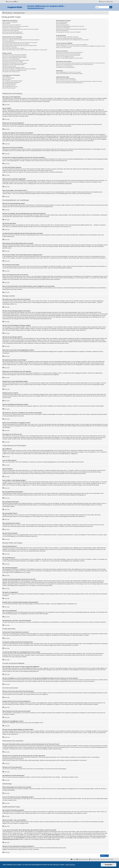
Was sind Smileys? (7, 79)
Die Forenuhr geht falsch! (8, 41)
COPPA (88, 135)
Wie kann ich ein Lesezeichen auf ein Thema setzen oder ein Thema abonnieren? (75, 64)
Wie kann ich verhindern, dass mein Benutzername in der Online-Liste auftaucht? (21, 40)
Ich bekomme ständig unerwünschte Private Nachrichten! (69, 38)
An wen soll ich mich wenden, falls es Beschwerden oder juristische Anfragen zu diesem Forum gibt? (79, 81)
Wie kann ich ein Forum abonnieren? (65, 66)
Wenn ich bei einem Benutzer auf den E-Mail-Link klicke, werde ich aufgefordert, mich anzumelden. (25, 50)
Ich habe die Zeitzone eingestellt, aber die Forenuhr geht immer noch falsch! (20, 43)
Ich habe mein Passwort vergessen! (11, 31)
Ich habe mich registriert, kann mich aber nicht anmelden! (15, 26)
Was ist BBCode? (7, 77)
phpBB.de (101, 246)
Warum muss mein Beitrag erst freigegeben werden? (14, 70)
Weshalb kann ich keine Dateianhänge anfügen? (13, 65)
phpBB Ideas (76, 822)
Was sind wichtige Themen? (9, 85)
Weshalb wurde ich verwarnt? (9, 66)
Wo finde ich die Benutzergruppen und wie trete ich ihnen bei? (70, 26)
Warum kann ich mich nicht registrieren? (12, 25)
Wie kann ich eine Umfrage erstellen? (11, 59)
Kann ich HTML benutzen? (9, 78)
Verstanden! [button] (109, 865)
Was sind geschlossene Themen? (10, 87)
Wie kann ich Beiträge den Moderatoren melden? (14, 67)
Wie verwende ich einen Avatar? (10, 47)
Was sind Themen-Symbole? (9, 88)
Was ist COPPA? (6, 23)
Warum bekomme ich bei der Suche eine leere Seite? (68, 55)
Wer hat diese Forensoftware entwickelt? (65, 78)
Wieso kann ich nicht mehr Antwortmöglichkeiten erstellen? (16, 60)
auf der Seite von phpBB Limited (47, 813)
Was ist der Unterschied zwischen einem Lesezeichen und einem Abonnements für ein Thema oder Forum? (81, 63)
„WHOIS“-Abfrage (12, 833)
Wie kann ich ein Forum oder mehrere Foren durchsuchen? (70, 52)
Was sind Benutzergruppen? (63, 25)
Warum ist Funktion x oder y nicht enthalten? (66, 80)
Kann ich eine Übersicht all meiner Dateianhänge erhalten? (69, 74)
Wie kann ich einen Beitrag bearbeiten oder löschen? (15, 56)
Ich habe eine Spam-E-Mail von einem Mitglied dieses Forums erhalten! (72, 40)
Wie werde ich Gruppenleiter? (63, 28)
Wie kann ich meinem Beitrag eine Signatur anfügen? (15, 57)
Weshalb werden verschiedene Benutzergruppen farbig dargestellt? (71, 29)
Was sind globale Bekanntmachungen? (11, 82)
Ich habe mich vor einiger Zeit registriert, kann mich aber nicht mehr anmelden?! (21, 29)
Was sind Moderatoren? (62, 23)
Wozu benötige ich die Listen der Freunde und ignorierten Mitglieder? (72, 45)
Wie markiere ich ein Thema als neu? (11, 72)
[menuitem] (16, 2)
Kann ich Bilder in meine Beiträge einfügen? (12, 81)
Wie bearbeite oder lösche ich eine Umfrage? (13, 62)
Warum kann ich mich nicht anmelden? (11, 28)
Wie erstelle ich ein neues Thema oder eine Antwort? (14, 55)
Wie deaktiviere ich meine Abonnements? (66, 67)
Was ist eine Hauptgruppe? (62, 31)
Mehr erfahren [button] (70, 865)
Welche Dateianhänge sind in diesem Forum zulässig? (68, 72)
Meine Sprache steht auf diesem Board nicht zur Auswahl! (16, 44)
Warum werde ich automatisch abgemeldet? (12, 32)
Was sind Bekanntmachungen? (10, 84)
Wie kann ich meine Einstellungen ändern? (12, 38)
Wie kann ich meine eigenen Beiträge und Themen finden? (69, 58)
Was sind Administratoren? (62, 22)
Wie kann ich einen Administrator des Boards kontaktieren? (70, 83)
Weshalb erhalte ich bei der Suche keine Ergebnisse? (68, 54)
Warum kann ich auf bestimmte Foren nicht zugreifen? (15, 63)
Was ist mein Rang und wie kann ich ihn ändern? (14, 48)
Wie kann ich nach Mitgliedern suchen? (65, 57)
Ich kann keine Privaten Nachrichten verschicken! (67, 37)
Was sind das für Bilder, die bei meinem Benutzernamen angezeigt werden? (20, 45)
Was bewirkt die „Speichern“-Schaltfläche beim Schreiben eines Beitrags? (19, 69)
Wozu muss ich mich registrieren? (10, 22)
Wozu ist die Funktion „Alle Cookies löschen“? (13, 33)
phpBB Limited (91, 246)
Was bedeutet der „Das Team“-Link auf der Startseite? (68, 32)
